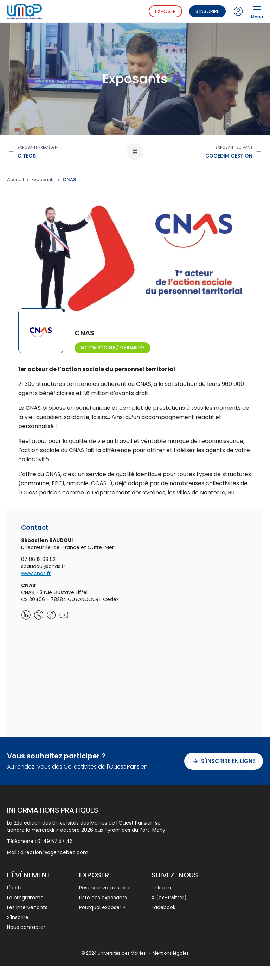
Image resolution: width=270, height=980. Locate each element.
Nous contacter (26, 927)
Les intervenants (27, 907)
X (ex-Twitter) (169, 898)
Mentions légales (171, 953)
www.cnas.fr (36, 573)
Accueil (15, 180)
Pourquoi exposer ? (102, 907)
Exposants (43, 180)
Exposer (165, 11)
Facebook (163, 907)
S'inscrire (207, 11)
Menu (257, 11)
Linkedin (161, 888)
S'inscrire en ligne (224, 761)
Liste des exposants (103, 898)
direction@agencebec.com (54, 852)
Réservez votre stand (105, 888)
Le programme (25, 898)
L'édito (15, 888)
